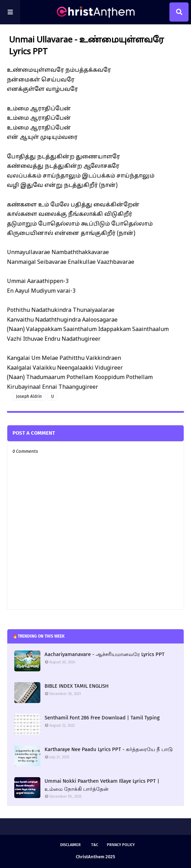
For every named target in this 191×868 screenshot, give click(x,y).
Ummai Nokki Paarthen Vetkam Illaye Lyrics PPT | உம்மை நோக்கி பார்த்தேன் (102, 785)
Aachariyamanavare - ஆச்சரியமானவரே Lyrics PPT (105, 654)
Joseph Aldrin (29, 396)
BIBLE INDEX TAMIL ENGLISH (77, 686)
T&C (95, 845)
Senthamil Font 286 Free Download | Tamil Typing (102, 718)
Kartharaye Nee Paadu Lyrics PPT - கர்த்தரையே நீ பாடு (109, 749)
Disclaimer (70, 845)
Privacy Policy (121, 845)
